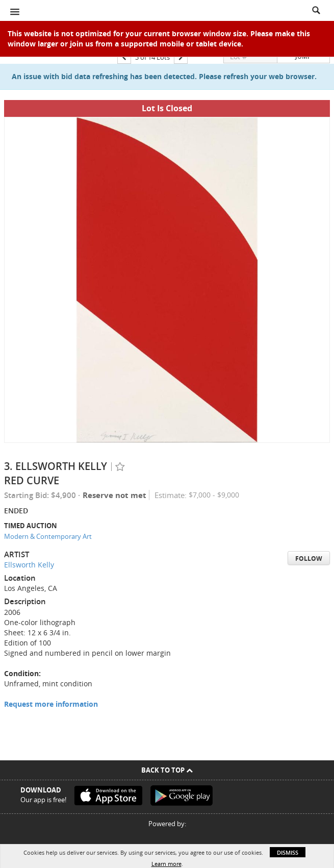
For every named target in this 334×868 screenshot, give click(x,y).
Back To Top (167, 770)
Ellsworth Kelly (29, 565)
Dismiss (288, 852)
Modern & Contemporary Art (48, 536)
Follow (309, 559)
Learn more (166, 864)
